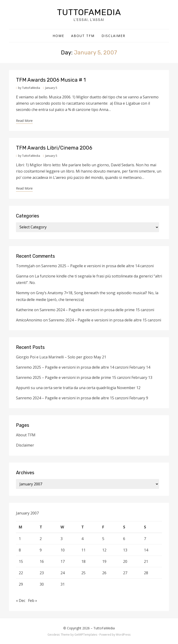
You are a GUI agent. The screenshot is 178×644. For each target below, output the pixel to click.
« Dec (21, 601)
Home (58, 36)
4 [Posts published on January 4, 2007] (82, 539)
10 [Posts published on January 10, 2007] (63, 550)
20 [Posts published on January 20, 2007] (125, 561)
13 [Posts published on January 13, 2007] (125, 550)
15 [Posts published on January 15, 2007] (21, 561)
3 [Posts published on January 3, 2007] (62, 539)
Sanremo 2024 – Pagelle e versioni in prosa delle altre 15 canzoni (105, 320)
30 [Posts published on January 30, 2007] (42, 584)
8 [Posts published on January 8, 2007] (20, 550)
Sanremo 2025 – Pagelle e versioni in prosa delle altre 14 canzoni (97, 266)
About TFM (83, 36)
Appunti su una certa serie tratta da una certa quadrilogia (66, 388)
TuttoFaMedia (89, 12)
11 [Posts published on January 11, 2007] (83, 550)
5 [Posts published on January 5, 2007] (103, 539)
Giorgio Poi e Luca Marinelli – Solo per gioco (54, 357)
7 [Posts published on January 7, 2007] (145, 539)
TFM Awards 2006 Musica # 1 (51, 80)
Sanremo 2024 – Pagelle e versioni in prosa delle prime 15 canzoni (97, 310)
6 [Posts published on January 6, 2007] (124, 539)
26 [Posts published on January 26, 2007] (104, 573)
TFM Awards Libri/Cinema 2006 (54, 148)
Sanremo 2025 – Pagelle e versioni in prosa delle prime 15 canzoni (73, 377)
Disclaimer (113, 36)
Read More (24, 121)
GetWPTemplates (86, 635)
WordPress (123, 635)
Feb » (33, 601)
